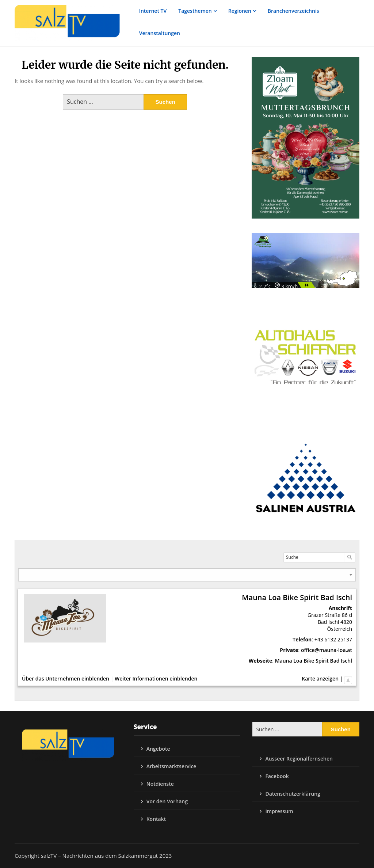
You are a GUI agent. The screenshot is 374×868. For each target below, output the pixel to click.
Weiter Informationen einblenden (156, 679)
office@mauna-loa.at (327, 650)
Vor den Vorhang (167, 801)
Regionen (240, 11)
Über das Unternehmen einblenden (66, 679)
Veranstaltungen (160, 33)
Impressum (279, 811)
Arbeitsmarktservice (171, 766)
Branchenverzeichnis (293, 11)
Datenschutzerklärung (293, 794)
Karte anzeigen (320, 679)
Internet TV (153, 11)
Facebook (277, 776)
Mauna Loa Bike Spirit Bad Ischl (314, 661)
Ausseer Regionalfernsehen (299, 759)
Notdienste (160, 784)
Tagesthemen (195, 11)
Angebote (158, 749)
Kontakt (156, 819)
